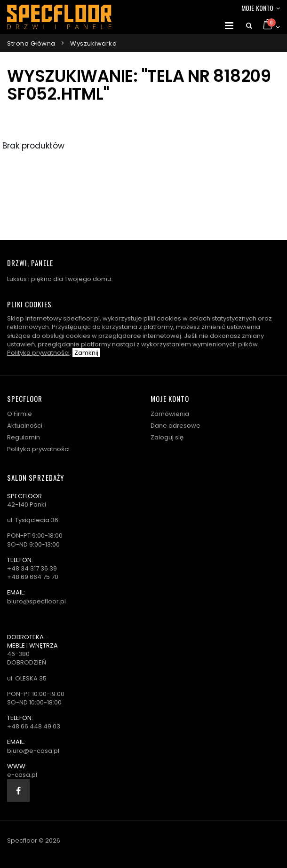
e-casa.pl (22, 775)
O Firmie (20, 414)
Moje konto (257, 8)
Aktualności (25, 426)
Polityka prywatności (38, 353)
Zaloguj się (167, 437)
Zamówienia (170, 414)
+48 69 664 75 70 (33, 577)
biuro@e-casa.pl (33, 751)
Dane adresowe (175, 426)
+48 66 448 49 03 (34, 726)
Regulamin (24, 437)
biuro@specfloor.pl (36, 601)
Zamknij (86, 353)
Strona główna (31, 43)
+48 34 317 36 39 (32, 568)
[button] (249, 26)
